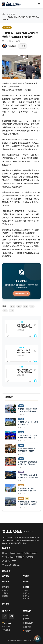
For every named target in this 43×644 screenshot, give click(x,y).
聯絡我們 (26, 619)
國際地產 (26, 581)
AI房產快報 (6, 630)
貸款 (13, 306)
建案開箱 (5, 596)
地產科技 (26, 593)
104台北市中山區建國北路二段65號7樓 (19, 557)
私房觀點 (26, 590)
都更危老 (5, 590)
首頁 (4, 14)
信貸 (32, 306)
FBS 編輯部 (12, 46)
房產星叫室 (6, 626)
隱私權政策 (27, 627)
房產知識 (26, 599)
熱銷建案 (6, 604)
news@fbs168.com (13, 565)
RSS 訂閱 (27, 631)
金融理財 (12, 14)
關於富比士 (27, 615)
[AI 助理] (37, 639)
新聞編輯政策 (28, 623)
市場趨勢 (26, 576)
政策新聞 (6, 581)
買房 (5, 311)
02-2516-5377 (11, 561)
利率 (19, 306)
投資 (11, 311)
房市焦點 (6, 576)
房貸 (25, 306)
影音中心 (26, 596)
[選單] (39, 4)
